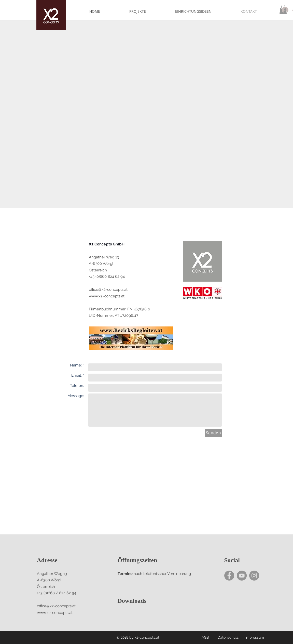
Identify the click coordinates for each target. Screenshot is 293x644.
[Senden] (213, 433)
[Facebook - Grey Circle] (229, 576)
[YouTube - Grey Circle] (242, 576)
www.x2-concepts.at (107, 296)
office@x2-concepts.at (108, 290)
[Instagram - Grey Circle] (254, 576)
